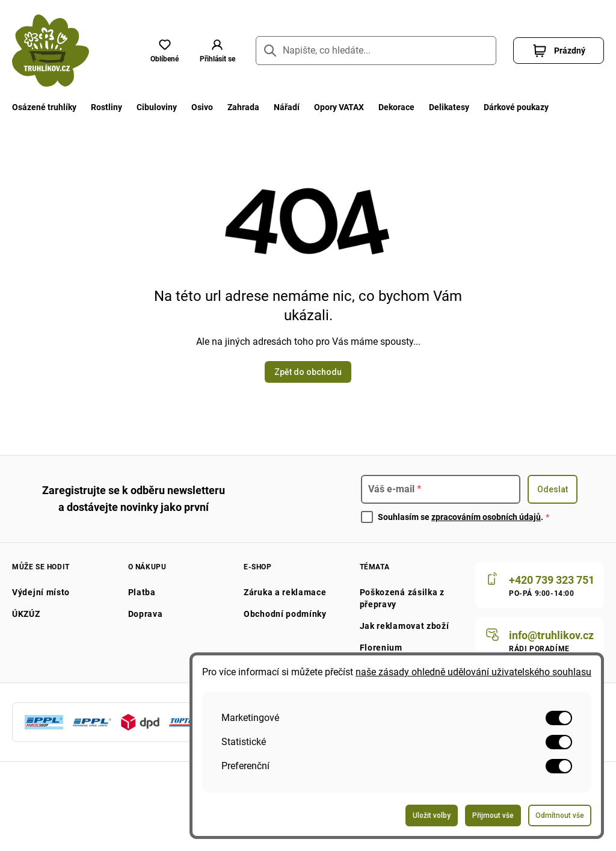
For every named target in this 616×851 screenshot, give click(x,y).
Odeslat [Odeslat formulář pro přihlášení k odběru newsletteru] (553, 489)
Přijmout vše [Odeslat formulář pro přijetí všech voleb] (493, 815)
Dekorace (409, 107)
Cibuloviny (161, 107)
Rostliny (109, 107)
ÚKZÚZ (28, 614)
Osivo (208, 107)
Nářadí (295, 107)
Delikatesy (464, 107)
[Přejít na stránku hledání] (270, 51)
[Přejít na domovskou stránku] (51, 51)
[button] (217, 51)
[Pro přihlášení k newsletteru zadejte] (441, 489)
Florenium (379, 648)
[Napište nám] (538, 640)
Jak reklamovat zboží (404, 626)
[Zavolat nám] (538, 585)
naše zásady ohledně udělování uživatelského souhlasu (476, 672)
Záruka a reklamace (286, 592)
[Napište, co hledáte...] (376, 51)
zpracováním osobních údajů (491, 517)
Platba (141, 592)
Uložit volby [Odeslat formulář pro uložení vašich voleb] (432, 815)
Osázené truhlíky (45, 107)
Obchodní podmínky (285, 614)
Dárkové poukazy (534, 107)
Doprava (145, 614)
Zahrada (251, 107)
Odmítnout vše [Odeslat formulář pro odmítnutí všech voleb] (560, 815)
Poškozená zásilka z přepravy (402, 598)
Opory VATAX (349, 107)
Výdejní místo (42, 592)
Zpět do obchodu (308, 372)
